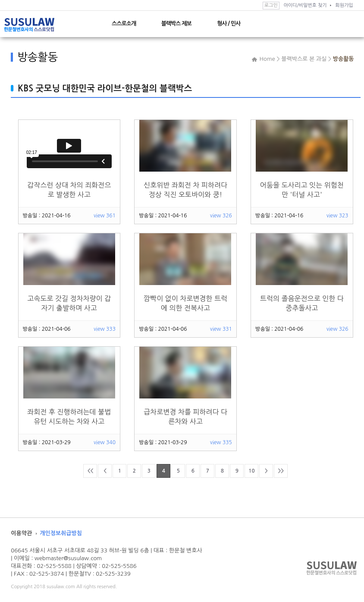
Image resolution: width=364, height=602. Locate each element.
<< (90, 471)
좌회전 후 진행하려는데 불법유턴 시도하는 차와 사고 (69, 417)
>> (281, 471)
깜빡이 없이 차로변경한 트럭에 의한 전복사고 (185, 303)
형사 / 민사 (229, 24)
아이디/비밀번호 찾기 (305, 5)
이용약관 (21, 533)
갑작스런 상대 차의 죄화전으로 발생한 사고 (69, 190)
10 (252, 471)
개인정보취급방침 (61, 533)
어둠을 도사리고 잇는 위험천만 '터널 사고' (302, 190)
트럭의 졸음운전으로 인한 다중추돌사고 (302, 303)
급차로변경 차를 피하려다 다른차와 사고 (185, 417)
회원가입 (344, 5)
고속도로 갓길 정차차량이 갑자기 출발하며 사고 (69, 303)
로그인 (271, 5)
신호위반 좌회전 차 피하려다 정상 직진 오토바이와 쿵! (185, 190)
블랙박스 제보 (176, 24)
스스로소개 (124, 24)
